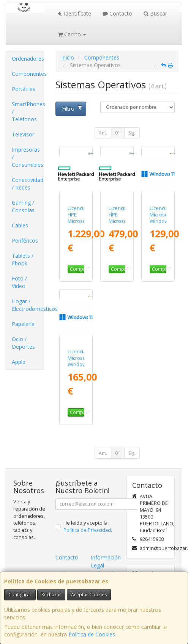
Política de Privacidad (87, 530)
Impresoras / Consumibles (28, 157)
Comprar (77, 269)
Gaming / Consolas (23, 206)
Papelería (23, 324)
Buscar (155, 13)
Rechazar (51, 595)
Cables (20, 225)
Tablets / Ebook (23, 259)
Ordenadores (28, 59)
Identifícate (74, 13)
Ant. (103, 133)
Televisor (23, 134)
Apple (19, 362)
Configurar (20, 595)
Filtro (72, 109)
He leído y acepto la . (88, 526)
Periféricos (25, 241)
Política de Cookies (92, 634)
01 (118, 133)
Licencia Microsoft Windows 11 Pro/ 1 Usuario (78, 368)
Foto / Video (19, 282)
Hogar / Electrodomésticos (28, 305)
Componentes (28, 74)
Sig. (132, 133)
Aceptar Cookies (89, 595)
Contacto (117, 13)
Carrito (72, 34)
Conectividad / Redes (28, 184)
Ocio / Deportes (23, 343)
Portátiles (24, 89)
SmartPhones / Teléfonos (28, 112)
